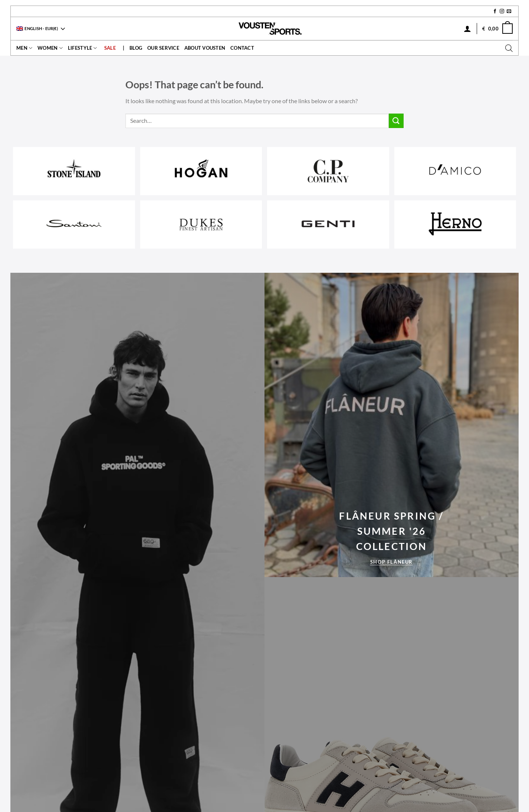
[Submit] (396, 121)
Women (50, 48)
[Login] (467, 29)
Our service (163, 48)
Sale (110, 48)
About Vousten (205, 48)
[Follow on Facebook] (495, 12)
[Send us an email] (509, 12)
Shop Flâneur (392, 562)
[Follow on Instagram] (502, 12)
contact (242, 48)
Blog (136, 48)
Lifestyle (83, 48)
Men (24, 48)
